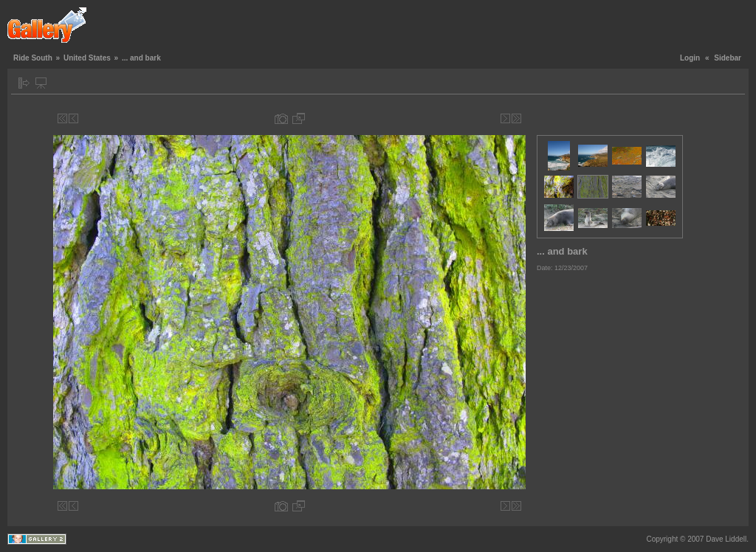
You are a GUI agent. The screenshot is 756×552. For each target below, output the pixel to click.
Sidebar (728, 58)
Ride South (33, 58)
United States (87, 58)
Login (690, 58)
